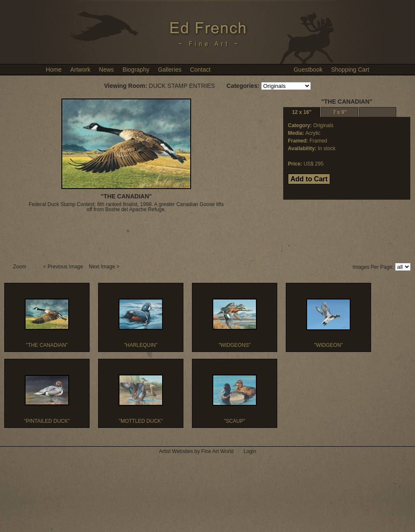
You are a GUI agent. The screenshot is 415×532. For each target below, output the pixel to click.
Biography (136, 70)
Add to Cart (309, 179)
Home (54, 70)
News (106, 70)
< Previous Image (64, 267)
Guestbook (308, 70)
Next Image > (105, 267)
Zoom (20, 267)
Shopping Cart (350, 70)
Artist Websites (176, 451)
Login (250, 451)
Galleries (170, 70)
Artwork (80, 70)
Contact (200, 70)
